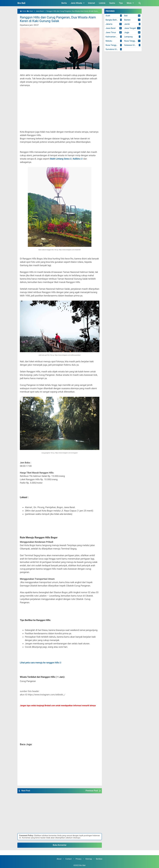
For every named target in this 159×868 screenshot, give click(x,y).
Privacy (79, 859)
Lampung (128, 37)
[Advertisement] (60, 110)
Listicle (102, 3)
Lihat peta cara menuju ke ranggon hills (39, 663)
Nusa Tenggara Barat (133, 41)
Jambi (127, 24)
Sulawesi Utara (131, 45)
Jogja (127, 32)
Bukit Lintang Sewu (60, 159)
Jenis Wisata (78, 3)
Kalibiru (76, 159)
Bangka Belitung (113, 20)
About (59, 859)
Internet (92, 3)
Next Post (26, 791)
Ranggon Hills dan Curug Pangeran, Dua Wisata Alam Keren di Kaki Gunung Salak (58, 19)
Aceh (108, 16)
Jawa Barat (111, 28)
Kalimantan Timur (113, 37)
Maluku (109, 41)
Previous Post (92, 791)
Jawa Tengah (130, 28)
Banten (127, 20)
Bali (126, 16)
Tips (121, 3)
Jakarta (109, 24)
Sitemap (89, 859)
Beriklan (99, 859)
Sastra (112, 3)
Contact (69, 859)
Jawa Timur (111, 32)
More (131, 3)
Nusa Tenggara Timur (114, 45)
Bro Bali (21, 3)
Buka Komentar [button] (60, 845)
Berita (64, 3)
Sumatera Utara (112, 49)
